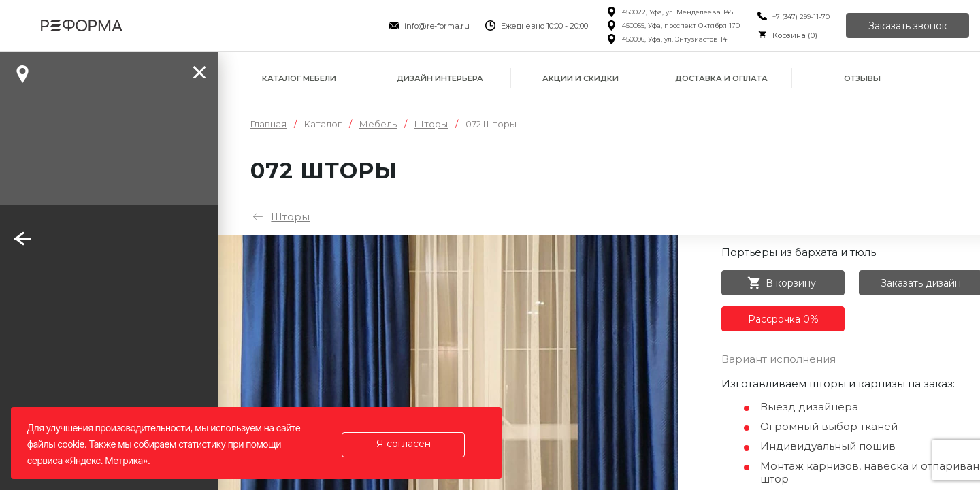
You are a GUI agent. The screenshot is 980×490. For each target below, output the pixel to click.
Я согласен (404, 444)
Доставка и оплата (721, 78)
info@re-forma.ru (437, 26)
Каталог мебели (299, 78)
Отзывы (862, 78)
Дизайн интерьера (440, 78)
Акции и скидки (581, 78)
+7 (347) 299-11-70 (801, 17)
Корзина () (795, 35)
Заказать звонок (908, 26)
